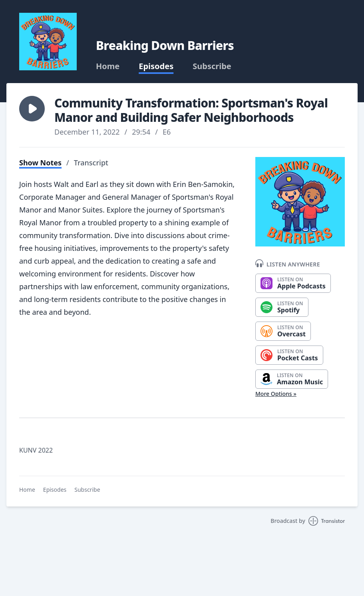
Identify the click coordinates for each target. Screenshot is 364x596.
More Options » (276, 394)
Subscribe (212, 66)
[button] (32, 109)
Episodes (156, 66)
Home (108, 66)
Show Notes (40, 163)
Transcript (91, 163)
